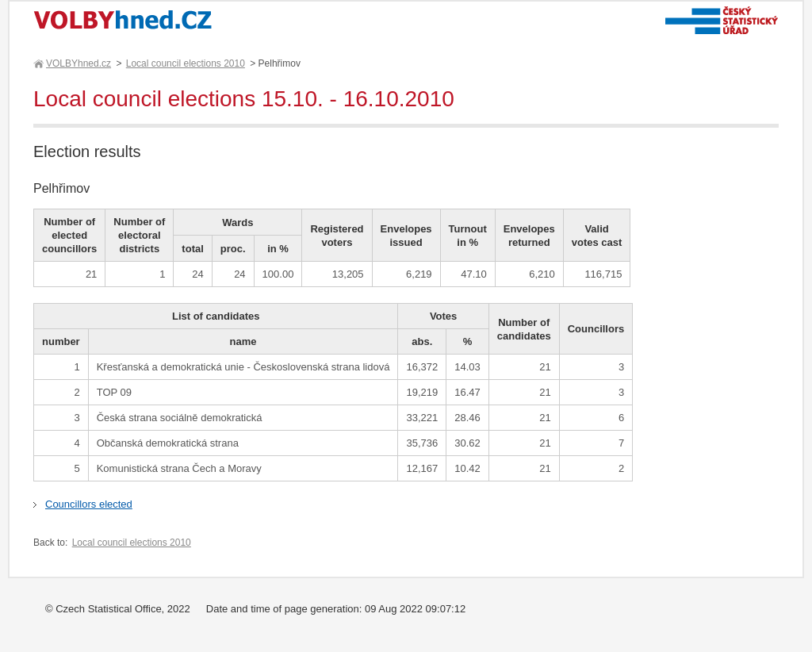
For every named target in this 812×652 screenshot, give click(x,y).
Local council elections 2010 (186, 63)
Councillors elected (89, 504)
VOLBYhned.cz (78, 63)
